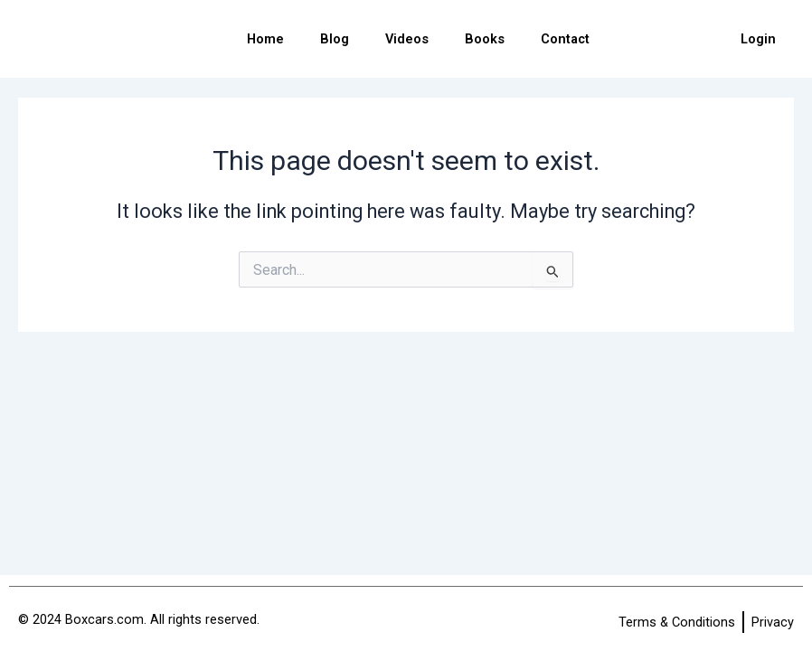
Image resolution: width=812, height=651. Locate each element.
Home (265, 39)
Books (485, 39)
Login (758, 39)
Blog (335, 39)
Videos (407, 39)
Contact (565, 39)
